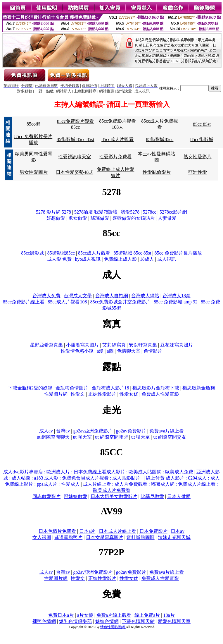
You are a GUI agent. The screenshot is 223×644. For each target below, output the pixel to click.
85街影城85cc (160, 139)
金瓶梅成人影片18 (110, 388)
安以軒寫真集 (143, 345)
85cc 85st (202, 124)
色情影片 (153, 351)
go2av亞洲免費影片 (93, 431)
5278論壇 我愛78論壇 (96, 212)
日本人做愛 (179, 496)
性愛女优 (129, 394)
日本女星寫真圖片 (105, 537)
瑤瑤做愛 (100, 218)
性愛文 (78, 394)
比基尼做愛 (152, 496)
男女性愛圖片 (34, 172)
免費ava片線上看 (167, 431)
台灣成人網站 (145, 296)
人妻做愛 (167, 218)
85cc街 (33, 124)
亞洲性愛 (198, 172)
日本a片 (87, 531)
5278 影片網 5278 (53, 212)
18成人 (147, 259)
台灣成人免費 (46, 296)
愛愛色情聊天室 (174, 621)
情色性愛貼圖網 (113, 627)
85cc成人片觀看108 (67, 302)
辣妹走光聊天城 (174, 537)
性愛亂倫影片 (157, 172)
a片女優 (85, 615)
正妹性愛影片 (102, 394)
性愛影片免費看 (115, 157)
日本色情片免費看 (57, 531)
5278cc (150, 212)
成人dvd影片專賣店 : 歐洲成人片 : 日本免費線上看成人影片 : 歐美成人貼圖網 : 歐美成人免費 (98, 472)
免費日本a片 (61, 615)
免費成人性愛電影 (160, 394)
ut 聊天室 (83, 437)
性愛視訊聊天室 (75, 157)
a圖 (110, 351)
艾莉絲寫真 (114, 345)
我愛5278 (130, 212)
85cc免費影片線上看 (24, 302)
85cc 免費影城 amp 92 (176, 302)
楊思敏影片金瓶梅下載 (156, 388)
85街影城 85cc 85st (76, 139)
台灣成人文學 (78, 296)
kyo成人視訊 (88, 259)
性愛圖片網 (56, 394)
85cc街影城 (202, 139)
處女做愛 (78, 218)
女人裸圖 (42, 537)
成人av (46, 431)
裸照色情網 (44, 621)
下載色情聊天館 (138, 621)
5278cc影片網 (173, 212)
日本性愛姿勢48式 (75, 172)
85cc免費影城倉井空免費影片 (120, 302)
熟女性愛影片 (198, 157)
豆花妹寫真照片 (177, 345)
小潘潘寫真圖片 (82, 345)
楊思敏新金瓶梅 (199, 388)
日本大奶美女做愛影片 (114, 496)
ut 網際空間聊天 (53, 437)
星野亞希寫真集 (46, 345)
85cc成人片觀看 (117, 139)
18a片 (169, 615)
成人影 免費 (59, 259)
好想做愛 (56, 218)
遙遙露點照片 (68, 537)
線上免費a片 (147, 615)
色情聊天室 (129, 351)
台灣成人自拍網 (112, 296)
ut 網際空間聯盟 (111, 437)
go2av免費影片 (131, 431)
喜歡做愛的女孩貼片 (134, 218)
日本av (178, 531)
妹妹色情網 (107, 621)
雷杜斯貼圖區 (141, 537)
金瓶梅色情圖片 (72, 388)
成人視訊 (167, 259)
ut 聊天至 (141, 437)
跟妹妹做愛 (75, 496)
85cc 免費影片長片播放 (178, 253)
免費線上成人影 (120, 259)
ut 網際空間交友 (170, 437)
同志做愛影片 (46, 496)
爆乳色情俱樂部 (75, 621)
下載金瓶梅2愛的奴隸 (30, 388)
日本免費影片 (153, 531)
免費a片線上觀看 (114, 615)
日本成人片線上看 (117, 531)
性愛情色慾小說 (77, 351)
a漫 (100, 351)
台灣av (63, 431)
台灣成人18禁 (177, 296)
